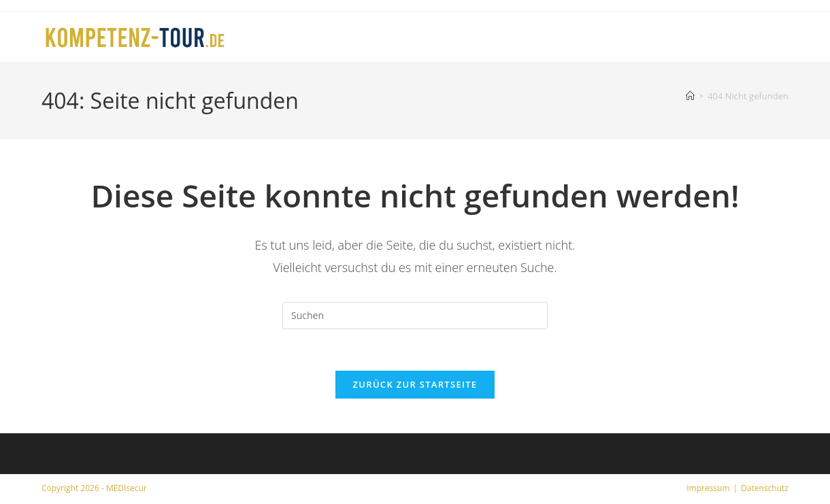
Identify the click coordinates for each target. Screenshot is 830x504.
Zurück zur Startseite (415, 384)
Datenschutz (765, 488)
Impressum (708, 488)
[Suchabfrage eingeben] (415, 316)
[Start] (690, 96)
